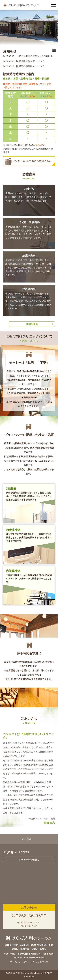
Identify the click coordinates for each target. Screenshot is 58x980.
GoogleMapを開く (29, 860)
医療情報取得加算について (24, 61)
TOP (29, 839)
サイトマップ (42, 962)
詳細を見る (32, 324)
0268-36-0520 (31, 916)
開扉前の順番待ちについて (24, 66)
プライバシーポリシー (21, 962)
